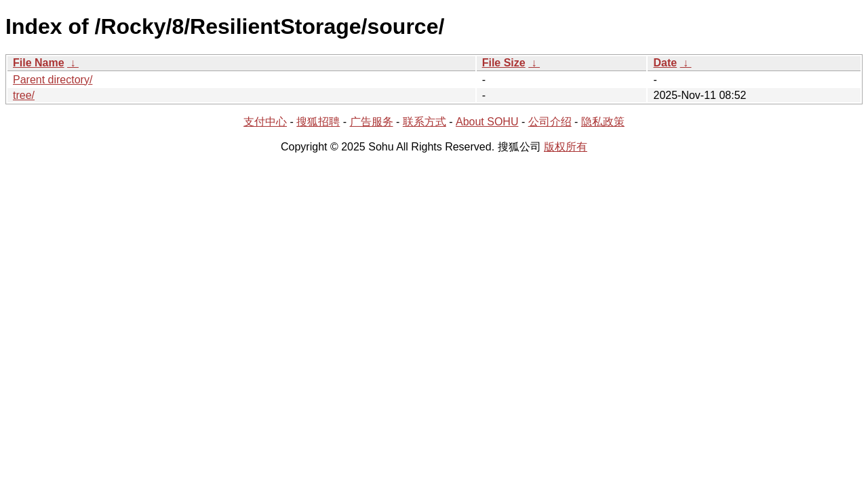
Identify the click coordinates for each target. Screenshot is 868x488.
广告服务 (372, 122)
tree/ (24, 95)
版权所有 (566, 147)
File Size (504, 63)
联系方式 (425, 122)
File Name (39, 63)
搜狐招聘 (318, 122)
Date (665, 63)
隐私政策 (603, 122)
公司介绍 (550, 122)
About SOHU (487, 122)
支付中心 (265, 122)
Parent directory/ (53, 80)
